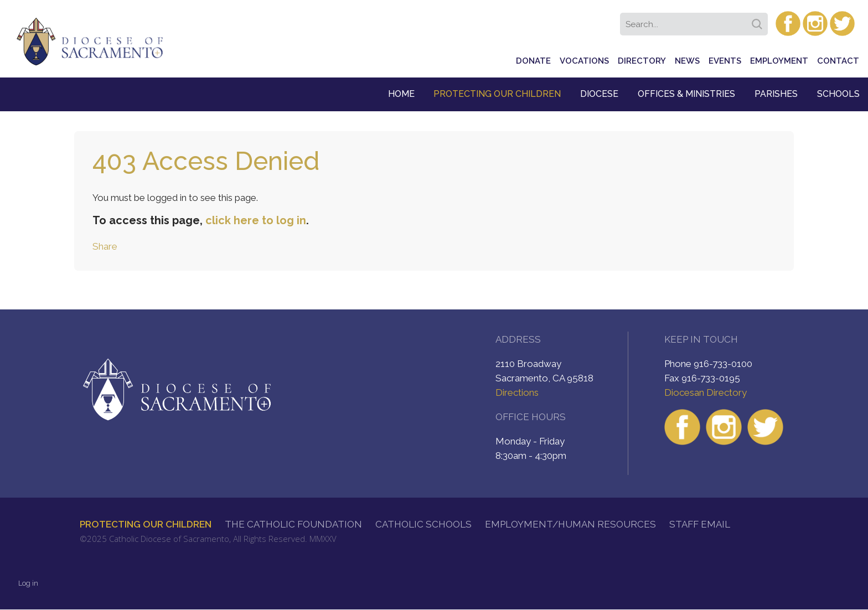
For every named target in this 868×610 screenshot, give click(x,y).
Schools (838, 94)
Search (759, 20)
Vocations (584, 61)
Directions (517, 392)
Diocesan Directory (706, 392)
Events (725, 61)
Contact (838, 61)
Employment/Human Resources (570, 524)
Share (105, 246)
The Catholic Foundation (293, 524)
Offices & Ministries (686, 94)
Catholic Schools (423, 524)
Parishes (776, 94)
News (687, 61)
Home (401, 94)
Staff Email (700, 524)
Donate (533, 61)
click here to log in (256, 220)
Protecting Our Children (497, 94)
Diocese (599, 94)
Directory (642, 61)
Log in (28, 583)
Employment (779, 61)
